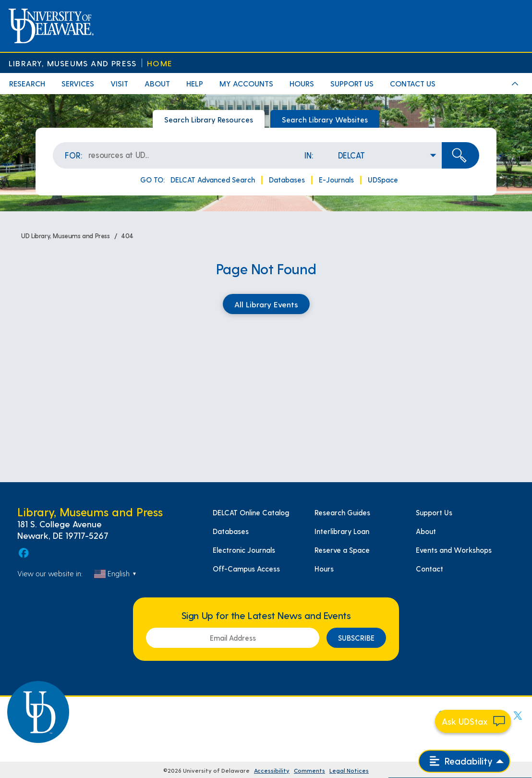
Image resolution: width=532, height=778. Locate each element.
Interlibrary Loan (342, 531)
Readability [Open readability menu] (461, 761)
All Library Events (266, 304)
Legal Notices (349, 770)
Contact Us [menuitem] (413, 83)
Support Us (434, 512)
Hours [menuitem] (302, 83)
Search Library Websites (325, 119)
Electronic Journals (244, 550)
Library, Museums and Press (73, 63)
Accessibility (272, 770)
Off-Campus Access (246, 569)
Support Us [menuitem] (352, 83)
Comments (309, 770)
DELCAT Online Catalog (251, 512)
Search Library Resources (209, 119)
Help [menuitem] (195, 83)
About (426, 531)
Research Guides (342, 512)
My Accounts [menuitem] (246, 83)
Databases (287, 180)
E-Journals (336, 180)
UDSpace (383, 180)
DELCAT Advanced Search (213, 180)
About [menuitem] (157, 83)
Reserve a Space (342, 550)
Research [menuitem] (27, 83)
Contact (429, 569)
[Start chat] (473, 721)
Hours (324, 569)
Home (160, 63)
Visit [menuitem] (119, 83)
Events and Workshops (454, 550)
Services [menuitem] (78, 83)
